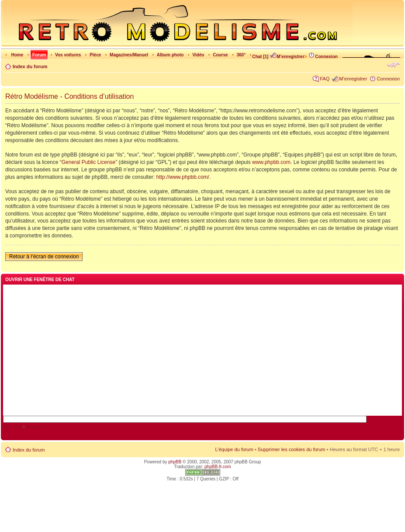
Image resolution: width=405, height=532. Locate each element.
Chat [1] (260, 57)
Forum (39, 55)
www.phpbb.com (271, 162)
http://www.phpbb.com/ (183, 177)
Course (220, 55)
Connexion (323, 57)
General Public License (88, 162)
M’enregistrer (287, 57)
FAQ (325, 79)
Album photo (170, 55)
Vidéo (198, 55)
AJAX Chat (12, 427)
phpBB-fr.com (218, 467)
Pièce (95, 55)
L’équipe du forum (234, 449)
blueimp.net (36, 427)
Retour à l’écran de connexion (44, 257)
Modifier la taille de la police (393, 65)
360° (241, 55)
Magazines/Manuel (129, 55)
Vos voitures (68, 55)
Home (17, 55)
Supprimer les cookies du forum (292, 449)
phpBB (175, 462)
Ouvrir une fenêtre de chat (40, 280)
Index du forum (30, 66)
